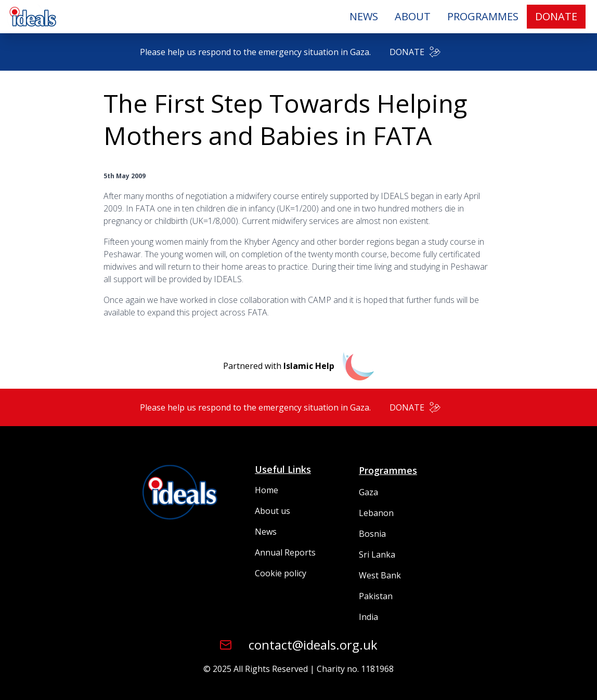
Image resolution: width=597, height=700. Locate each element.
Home (267, 490)
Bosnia (372, 534)
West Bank (380, 575)
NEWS (364, 16)
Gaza (368, 492)
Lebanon (376, 513)
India (368, 617)
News (266, 532)
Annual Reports (285, 552)
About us (272, 511)
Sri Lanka (377, 554)
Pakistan (376, 596)
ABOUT (413, 16)
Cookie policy (281, 573)
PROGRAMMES (483, 16)
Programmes (388, 470)
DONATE (556, 16)
